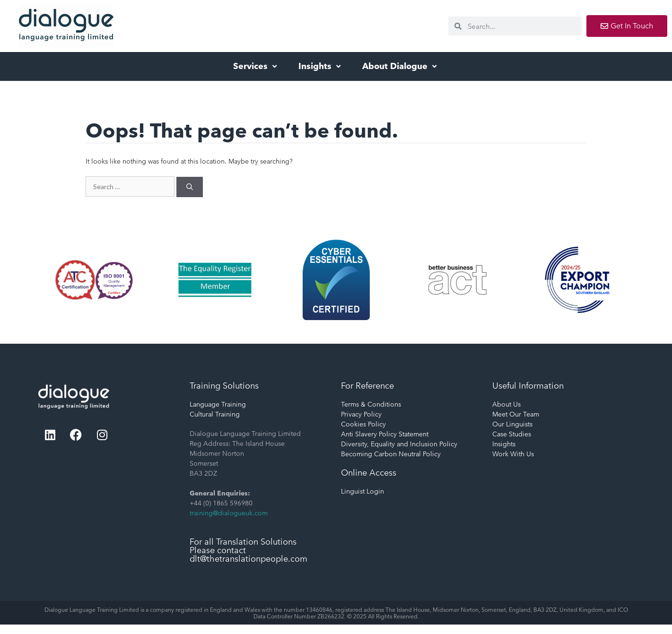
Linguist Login (362, 491)
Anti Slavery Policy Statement (385, 434)
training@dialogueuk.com (229, 513)
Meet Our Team (516, 414)
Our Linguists (512, 424)
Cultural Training (215, 414)
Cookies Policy (363, 424)
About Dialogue (401, 66)
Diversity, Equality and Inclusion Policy (399, 444)
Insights (321, 66)
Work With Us (513, 454)
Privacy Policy (361, 414)
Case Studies (512, 434)
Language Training (218, 404)
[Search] (190, 187)
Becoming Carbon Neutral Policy (391, 454)
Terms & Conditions (371, 404)
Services (256, 66)
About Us (506, 404)
